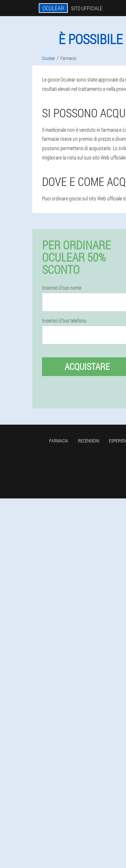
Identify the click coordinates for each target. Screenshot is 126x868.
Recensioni (89, 441)
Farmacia (59, 441)
